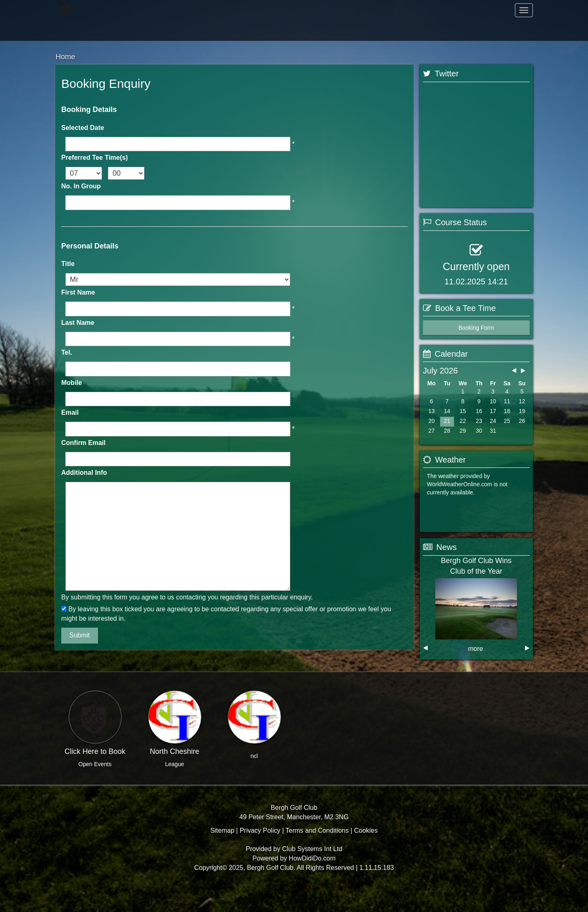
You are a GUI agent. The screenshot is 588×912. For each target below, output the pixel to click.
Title (68, 264)
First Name (78, 292)
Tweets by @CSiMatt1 (451, 209)
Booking (449, 482)
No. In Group (81, 186)
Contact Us (214, 30)
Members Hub (374, 30)
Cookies (366, 857)
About (373, 10)
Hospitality (104, 30)
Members (215, 10)
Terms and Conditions (317, 857)
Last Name (78, 323)
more (475, 668)
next (527, 668)
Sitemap (222, 857)
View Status (446, 314)
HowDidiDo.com (312, 886)
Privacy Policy (260, 857)
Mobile (72, 383)
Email (70, 412)
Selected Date (83, 128)
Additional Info (84, 473)
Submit (80, 635)
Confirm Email (83, 443)
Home (104, 10)
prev (425, 668)
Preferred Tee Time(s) (95, 158)
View (504, 482)
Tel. (67, 352)
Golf (484, 10)
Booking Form (476, 360)
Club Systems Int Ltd (312, 876)
